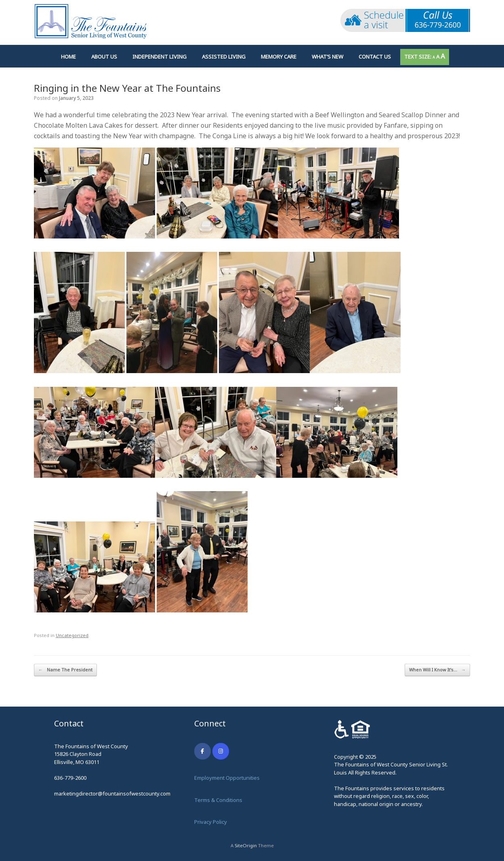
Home (68, 57)
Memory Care (279, 57)
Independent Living (160, 57)
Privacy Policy (211, 822)
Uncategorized (72, 635)
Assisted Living (224, 57)
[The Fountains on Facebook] (203, 751)
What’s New (328, 57)
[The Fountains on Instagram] (221, 751)
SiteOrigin (246, 845)
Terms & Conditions (218, 800)
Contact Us (375, 57)
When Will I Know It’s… (437, 670)
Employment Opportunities (227, 778)
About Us (104, 57)
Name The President (65, 670)
